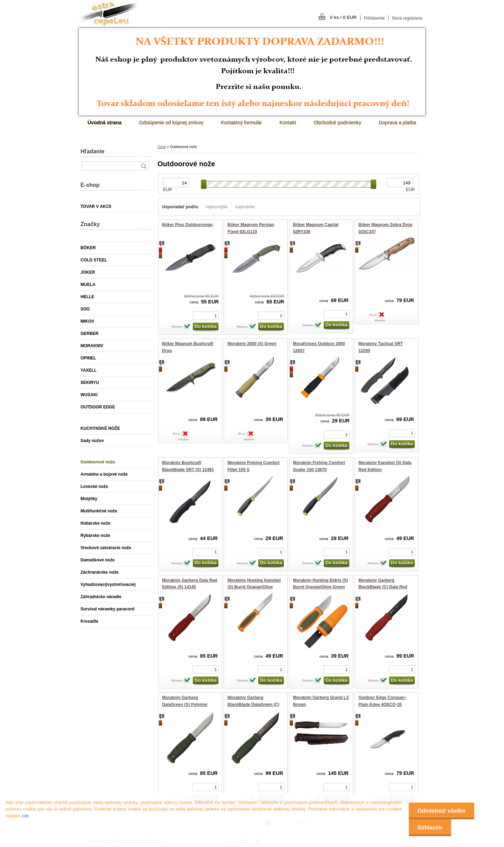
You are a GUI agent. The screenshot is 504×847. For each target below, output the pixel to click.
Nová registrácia (407, 18)
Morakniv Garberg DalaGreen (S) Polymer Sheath (185, 704)
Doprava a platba (397, 122)
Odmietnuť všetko (442, 811)
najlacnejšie (216, 207)
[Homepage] (104, 122)
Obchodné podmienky (337, 122)
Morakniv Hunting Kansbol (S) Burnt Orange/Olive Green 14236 (254, 587)
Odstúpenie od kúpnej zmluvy (171, 122)
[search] (143, 166)
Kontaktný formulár (241, 122)
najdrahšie (245, 207)
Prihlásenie (374, 18)
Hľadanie (92, 151)
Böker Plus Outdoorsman (187, 225)
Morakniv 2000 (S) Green (252, 344)
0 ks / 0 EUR (343, 17)
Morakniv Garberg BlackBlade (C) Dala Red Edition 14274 (383, 587)
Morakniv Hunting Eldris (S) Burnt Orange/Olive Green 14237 (320, 587)
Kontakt (288, 122)
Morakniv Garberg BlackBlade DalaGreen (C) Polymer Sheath (253, 704)
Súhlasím (430, 828)
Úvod (162, 147)
